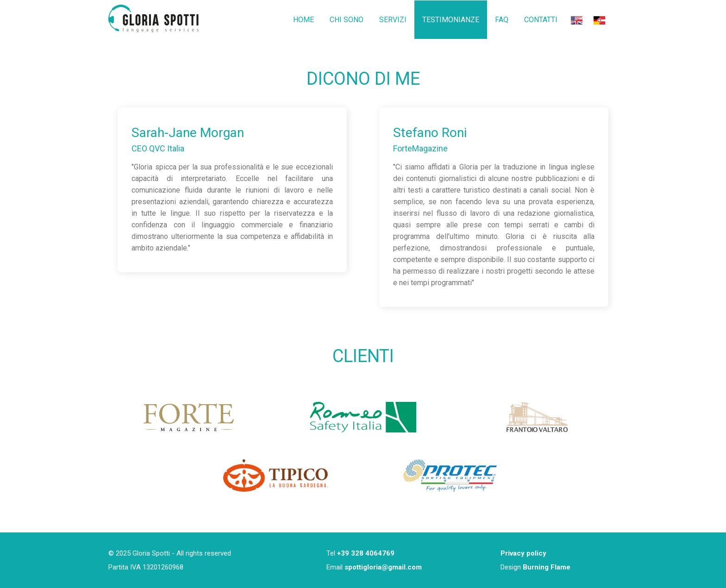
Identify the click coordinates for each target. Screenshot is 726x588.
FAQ (502, 20)
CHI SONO (347, 20)
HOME (304, 20)
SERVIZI (393, 20)
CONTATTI (541, 20)
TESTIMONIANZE (451, 20)
